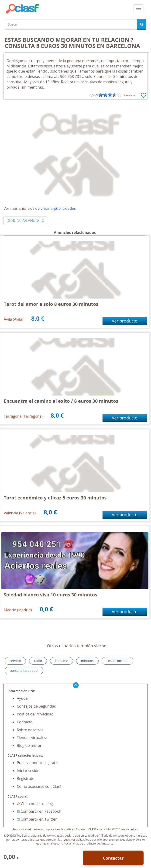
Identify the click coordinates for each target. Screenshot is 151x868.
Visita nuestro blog (35, 804)
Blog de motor (29, 745)
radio (38, 661)
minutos (87, 661)
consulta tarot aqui (24, 670)
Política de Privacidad (35, 714)
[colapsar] (139, 8)
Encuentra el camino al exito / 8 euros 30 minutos (61, 401)
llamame (62, 661)
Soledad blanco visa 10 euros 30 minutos (50, 595)
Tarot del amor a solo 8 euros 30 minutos (51, 304)
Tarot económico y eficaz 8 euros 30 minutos (55, 498)
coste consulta (117, 661)
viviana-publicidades (58, 208)
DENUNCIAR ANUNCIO (25, 220)
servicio (15, 661)
